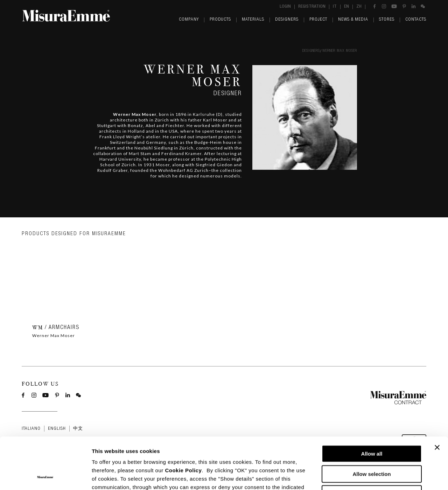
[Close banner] (437, 399)
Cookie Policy (183, 422)
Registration (312, 7)
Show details (367, 476)
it (335, 7)
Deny (372, 445)
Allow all (372, 405)
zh (359, 7)
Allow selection (372, 425)
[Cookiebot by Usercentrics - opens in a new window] (45, 476)
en (346, 7)
